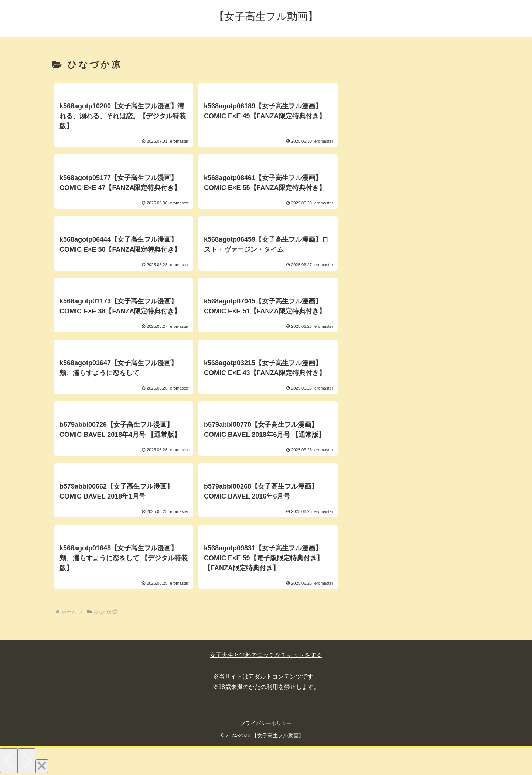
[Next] (27, 761)
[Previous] (9, 761)
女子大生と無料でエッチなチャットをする (266, 655)
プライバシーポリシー (266, 723)
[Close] (42, 766)
